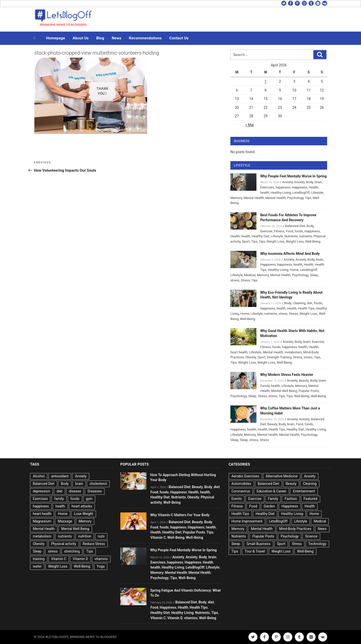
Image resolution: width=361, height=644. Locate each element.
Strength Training (279, 357)
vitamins (101, 559)
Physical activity (64, 544)
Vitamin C (59, 559)
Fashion (291, 499)
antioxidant (60, 476)
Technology (317, 544)
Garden (269, 506)
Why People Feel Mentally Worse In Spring (293, 176)
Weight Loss (275, 241)
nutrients (305, 236)
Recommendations (145, 38)
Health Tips (306, 308)
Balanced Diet (295, 226)
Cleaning (299, 303)
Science (311, 536)
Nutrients (291, 236)
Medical (250, 275)
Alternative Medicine (282, 476)
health (265, 193)
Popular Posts (309, 391)
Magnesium (42, 521)
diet (310, 303)
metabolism (293, 352)
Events (237, 499)
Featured (310, 499)
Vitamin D (80, 559)
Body (310, 182)
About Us (81, 38)
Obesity (251, 357)
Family (265, 386)
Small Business (258, 544)
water (37, 566)
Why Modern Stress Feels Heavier (287, 375)
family (59, 499)
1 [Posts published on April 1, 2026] (265, 81)
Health (314, 187)
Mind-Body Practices (295, 529)
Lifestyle (317, 193)
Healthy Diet (260, 236)
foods (299, 231)
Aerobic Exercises (245, 476)
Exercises (267, 187)
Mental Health (254, 198)
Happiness (300, 187)
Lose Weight (84, 514)
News (117, 38)
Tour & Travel (255, 551)
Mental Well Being (284, 391)
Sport (246, 241)
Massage (65, 521)
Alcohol (39, 476)
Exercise (266, 231)
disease (75, 491)
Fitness (279, 231)
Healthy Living (281, 193)
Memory (236, 198)
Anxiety (287, 182)
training (39, 559)
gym (89, 499)
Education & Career (272, 491)
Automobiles (241, 484)
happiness (283, 187)
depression (41, 491)
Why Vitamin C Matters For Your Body (180, 515)
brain (318, 182)
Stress (245, 280)
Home (294, 270)
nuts (101, 536)
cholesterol (98, 484)
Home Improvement (247, 521)
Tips (308, 198)
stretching (72, 551)
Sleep (314, 275)
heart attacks (82, 506)
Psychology (295, 198)
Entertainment (304, 491)
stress (235, 280)
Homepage (56, 38)
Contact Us (179, 38)
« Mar (250, 125)
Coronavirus (241, 491)
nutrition (85, 536)
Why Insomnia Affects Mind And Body (290, 254)
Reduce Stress (94, 544)
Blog (100, 38)
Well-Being (313, 241)
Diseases (95, 491)
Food (289, 231)
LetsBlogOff (301, 193)
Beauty (304, 381)
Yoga (101, 566)
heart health (239, 352)
